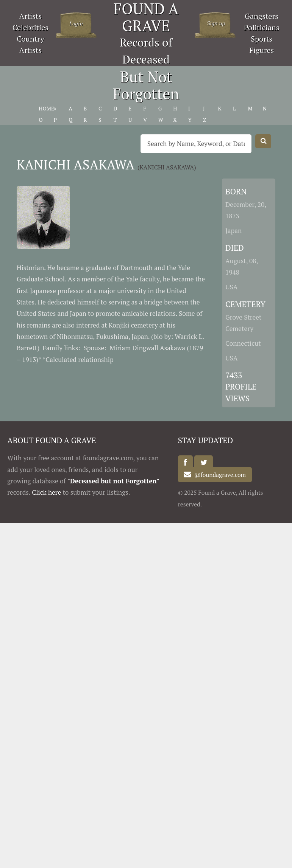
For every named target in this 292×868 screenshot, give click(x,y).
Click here (46, 492)
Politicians (262, 27)
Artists (31, 16)
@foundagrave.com (219, 475)
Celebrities (30, 27)
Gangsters (262, 16)
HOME (46, 108)
